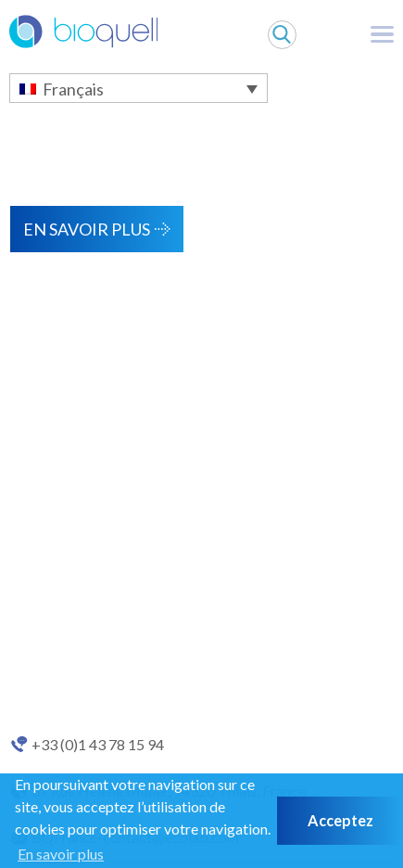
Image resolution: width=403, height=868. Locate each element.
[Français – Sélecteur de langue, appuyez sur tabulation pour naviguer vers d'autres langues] (139, 88)
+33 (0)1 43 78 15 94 (98, 745)
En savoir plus (87, 229)
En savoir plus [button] (61, 854)
